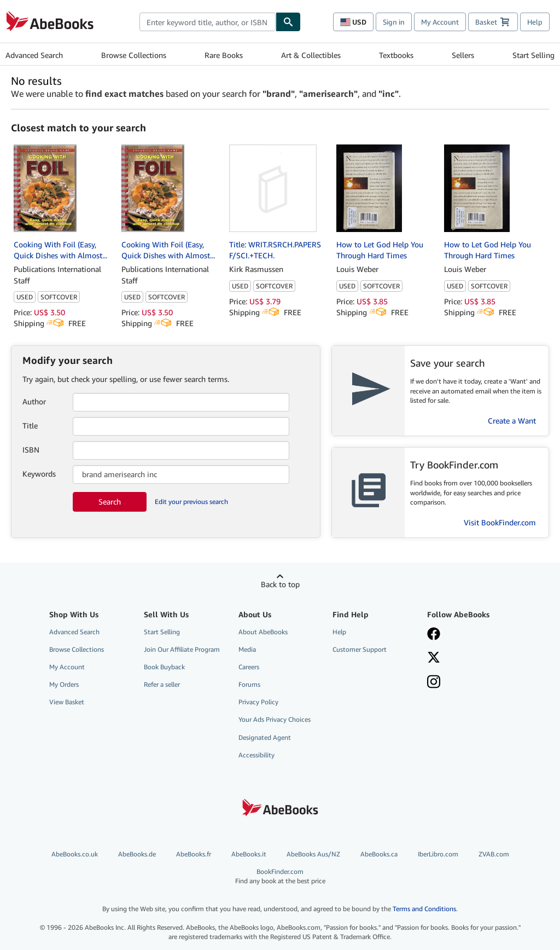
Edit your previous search (191, 502)
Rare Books (224, 55)
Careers (249, 667)
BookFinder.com (280, 876)
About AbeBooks (263, 632)
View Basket (67, 702)
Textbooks (396, 55)
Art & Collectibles (311, 55)
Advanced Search (34, 55)
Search (110, 502)
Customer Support (360, 649)
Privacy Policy (258, 702)
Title (30, 425)
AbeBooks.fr (194, 854)
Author (34, 401)
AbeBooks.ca (379, 854)
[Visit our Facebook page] (468, 635)
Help (535, 22)
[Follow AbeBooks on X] (468, 658)
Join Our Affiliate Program (182, 649)
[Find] (288, 22)
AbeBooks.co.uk (75, 854)
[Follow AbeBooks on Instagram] (468, 683)
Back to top (280, 584)
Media (247, 649)
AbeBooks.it (249, 854)
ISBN (31, 450)
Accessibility (256, 755)
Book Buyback (164, 667)
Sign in (394, 22)
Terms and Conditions (424, 909)
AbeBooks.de (137, 854)
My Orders (64, 684)
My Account (440, 22)
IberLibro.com (438, 854)
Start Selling (533, 55)
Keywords (39, 474)
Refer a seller (162, 684)
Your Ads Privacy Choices (275, 719)
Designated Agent (265, 737)
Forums (249, 684)
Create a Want (512, 421)
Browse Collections (134, 55)
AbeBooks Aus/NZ (313, 854)
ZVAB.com (494, 854)
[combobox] (208, 22)
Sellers (463, 55)
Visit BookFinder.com (500, 522)
